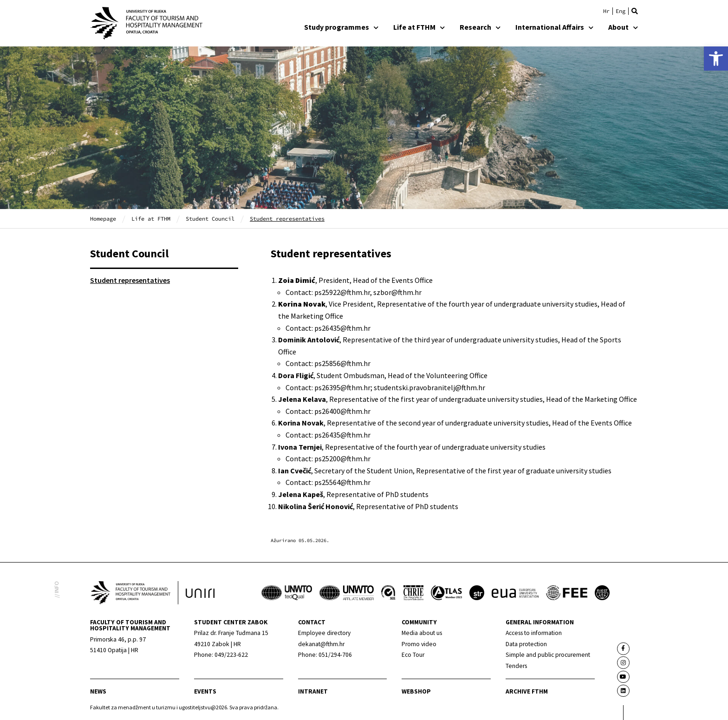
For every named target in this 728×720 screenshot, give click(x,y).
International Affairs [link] (554, 27)
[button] (635, 11)
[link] (716, 59)
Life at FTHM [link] (419, 27)
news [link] (98, 691)
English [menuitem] (621, 11)
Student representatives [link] (130, 280)
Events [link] (205, 691)
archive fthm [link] (527, 691)
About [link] (623, 27)
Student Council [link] (210, 219)
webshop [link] (416, 691)
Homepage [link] (103, 219)
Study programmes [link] (341, 27)
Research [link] (480, 27)
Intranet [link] (313, 691)
